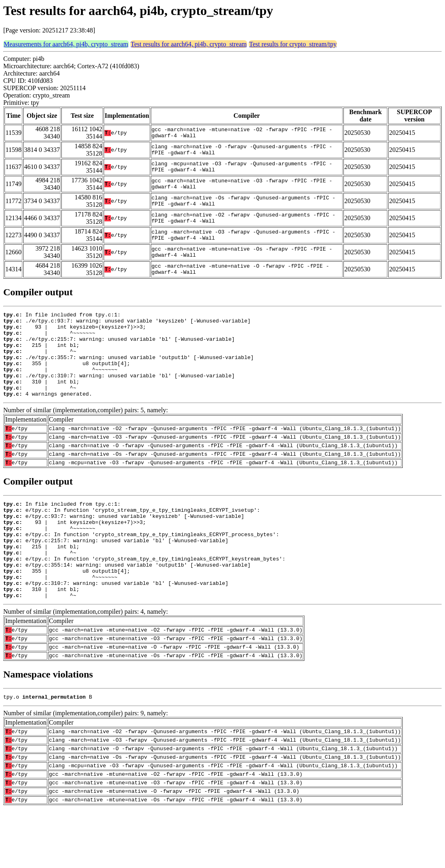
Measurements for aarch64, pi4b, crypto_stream (66, 44)
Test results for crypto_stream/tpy (293, 44)
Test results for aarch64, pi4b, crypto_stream (189, 44)
